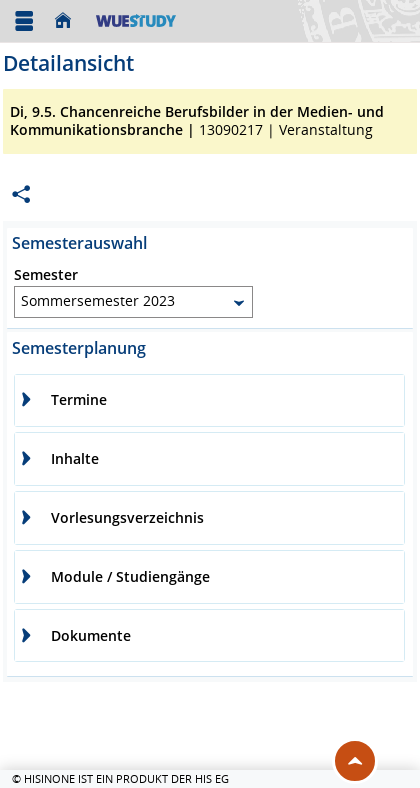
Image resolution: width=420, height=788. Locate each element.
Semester (46, 275)
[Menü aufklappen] (24, 21)
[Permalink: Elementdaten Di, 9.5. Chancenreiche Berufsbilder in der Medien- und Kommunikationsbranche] (21, 194)
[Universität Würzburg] (136, 20)
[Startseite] (68, 21)
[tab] (209, 401)
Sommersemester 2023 (98, 300)
